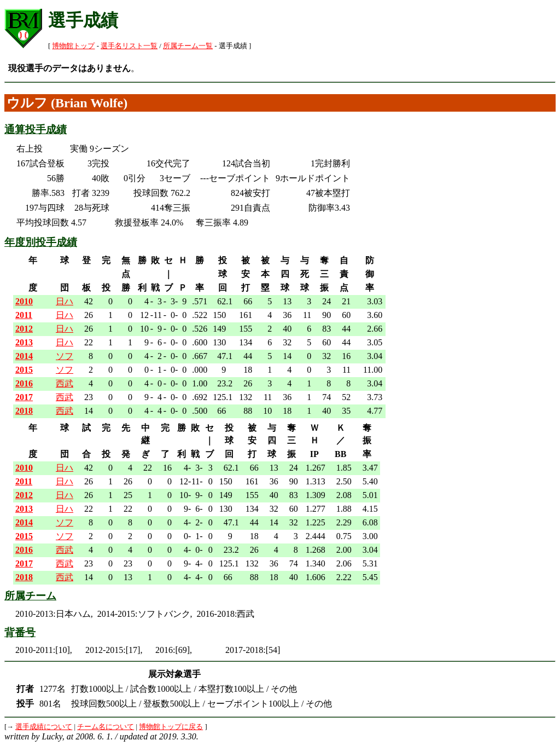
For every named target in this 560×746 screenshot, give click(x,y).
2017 (24, 397)
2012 (24, 329)
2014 (24, 356)
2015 (24, 370)
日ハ (65, 301)
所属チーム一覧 (188, 46)
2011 (24, 315)
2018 (24, 411)
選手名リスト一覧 (129, 46)
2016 (24, 383)
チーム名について (106, 727)
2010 (24, 301)
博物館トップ (73, 46)
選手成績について (44, 727)
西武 (65, 383)
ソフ (65, 356)
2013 (24, 342)
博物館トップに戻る (171, 727)
